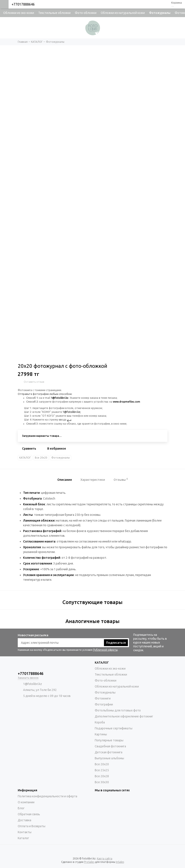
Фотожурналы (160, 13)
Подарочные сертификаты (114, 728)
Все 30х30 (102, 782)
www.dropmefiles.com (127, 402)
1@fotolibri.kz (60, 398)
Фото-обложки (86, 13)
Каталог (23, 838)
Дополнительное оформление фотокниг (124, 716)
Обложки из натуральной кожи (123, 13)
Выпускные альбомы (109, 758)
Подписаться (116, 643)
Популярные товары (109, 740)
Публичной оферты (105, 650)
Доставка (24, 820)
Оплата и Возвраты (32, 826)
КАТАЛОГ (25, 458)
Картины (101, 734)
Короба (100, 722)
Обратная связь (29, 814)
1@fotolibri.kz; (72, 412)
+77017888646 (23, 4)
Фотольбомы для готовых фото (118, 710)
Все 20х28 (102, 776)
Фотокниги (103, 698)
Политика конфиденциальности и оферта (47, 796)
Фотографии (104, 704)
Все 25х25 (102, 770)
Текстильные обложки (54, 13)
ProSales (89, 862)
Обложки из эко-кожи (19, 13)
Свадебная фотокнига (110, 746)
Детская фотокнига (109, 752)
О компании (26, 802)
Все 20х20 (41, 458)
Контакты (25, 832)
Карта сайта (105, 858)
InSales (120, 862)
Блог (21, 808)
